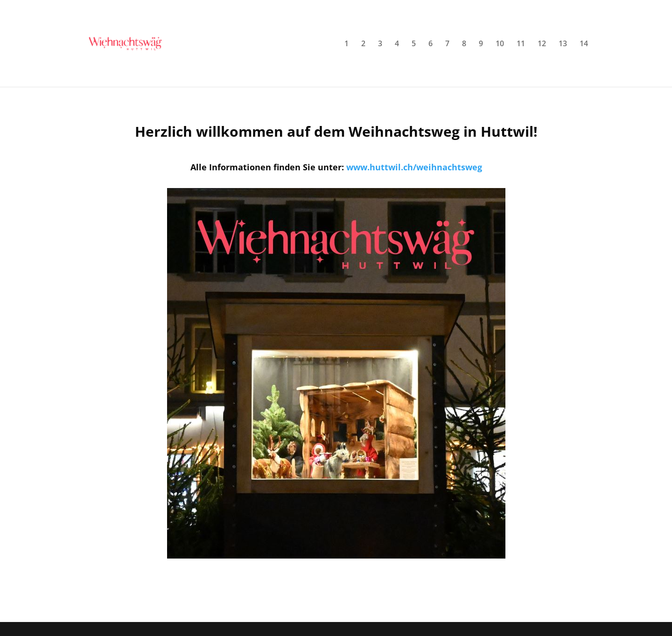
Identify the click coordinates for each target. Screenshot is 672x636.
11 (521, 44)
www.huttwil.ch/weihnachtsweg (414, 167)
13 (563, 44)
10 (500, 44)
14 (584, 44)
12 (542, 44)
